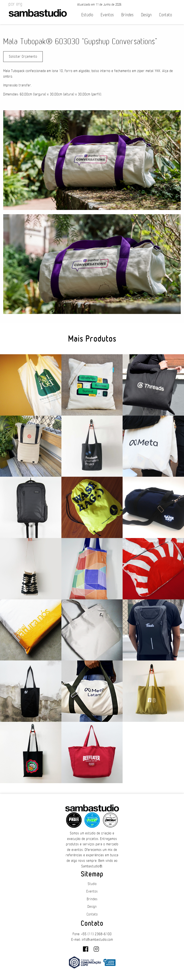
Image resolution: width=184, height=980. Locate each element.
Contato (166, 15)
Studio (92, 884)
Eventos (107, 15)
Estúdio (87, 15)
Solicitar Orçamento (23, 57)
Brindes (127, 15)
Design (146, 15)
